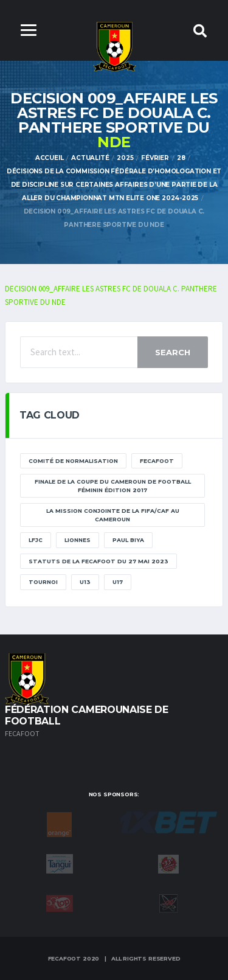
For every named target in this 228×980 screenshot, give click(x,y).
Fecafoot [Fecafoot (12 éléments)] (157, 461)
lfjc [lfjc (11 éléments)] (36, 540)
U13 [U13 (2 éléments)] (85, 582)
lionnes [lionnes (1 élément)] (78, 540)
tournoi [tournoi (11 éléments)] (43, 582)
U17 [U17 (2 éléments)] (118, 582)
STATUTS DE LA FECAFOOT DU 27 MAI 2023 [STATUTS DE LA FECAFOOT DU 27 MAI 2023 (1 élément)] (98, 561)
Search (173, 352)
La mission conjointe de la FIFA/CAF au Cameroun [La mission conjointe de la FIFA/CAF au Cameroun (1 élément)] (113, 515)
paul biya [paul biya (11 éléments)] (128, 540)
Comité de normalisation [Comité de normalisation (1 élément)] (73, 461)
